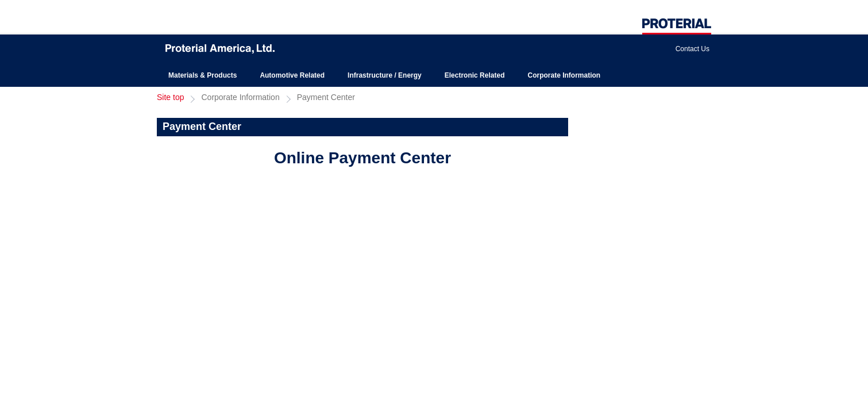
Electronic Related (475, 75)
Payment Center (326, 97)
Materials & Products (202, 75)
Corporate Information (564, 75)
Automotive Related (292, 75)
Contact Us (693, 49)
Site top (170, 97)
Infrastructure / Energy (385, 75)
